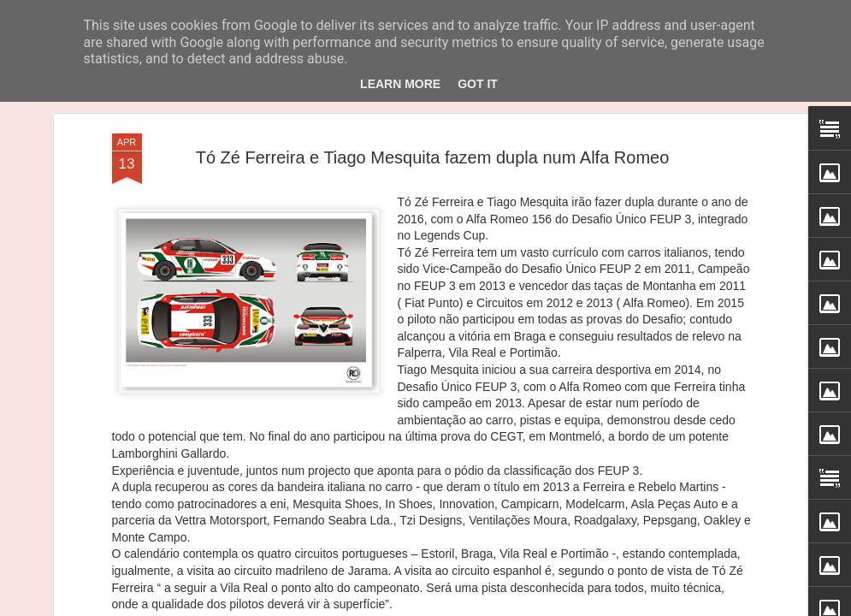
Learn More (400, 84)
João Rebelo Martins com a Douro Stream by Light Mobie (540, 498)
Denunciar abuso (561, 607)
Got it (478, 84)
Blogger (504, 607)
